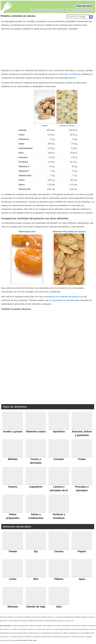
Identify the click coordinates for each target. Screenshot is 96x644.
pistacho (45, 126)
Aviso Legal (33, 640)
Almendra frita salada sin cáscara (69, 232)
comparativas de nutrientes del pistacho (61, 297)
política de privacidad (21, 640)
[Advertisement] (48, 49)
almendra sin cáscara (67, 126)
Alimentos (84, 6)
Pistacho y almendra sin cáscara (18, 16)
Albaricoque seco (27, 232)
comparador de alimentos (69, 74)
